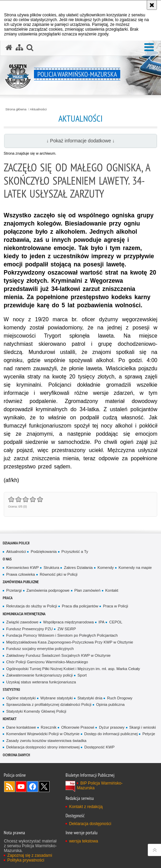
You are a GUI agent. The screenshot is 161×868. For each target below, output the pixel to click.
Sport (82, 675)
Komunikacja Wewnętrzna (24, 614)
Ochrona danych (16, 755)
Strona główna (16, 109)
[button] (149, 47)
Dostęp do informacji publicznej (111, 734)
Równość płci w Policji (59, 574)
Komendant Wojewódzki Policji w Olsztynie (43, 734)
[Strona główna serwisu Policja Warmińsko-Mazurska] (9, 48)
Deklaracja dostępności (90, 824)
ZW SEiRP (67, 629)
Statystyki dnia (90, 698)
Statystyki (11, 689)
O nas (7, 559)
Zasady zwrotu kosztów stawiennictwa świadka (46, 741)
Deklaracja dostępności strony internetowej (43, 747)
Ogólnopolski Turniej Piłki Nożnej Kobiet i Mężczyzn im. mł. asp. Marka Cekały (73, 669)
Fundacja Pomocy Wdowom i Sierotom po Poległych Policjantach (62, 635)
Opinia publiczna (110, 704)
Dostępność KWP (99, 747)
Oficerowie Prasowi (78, 727)
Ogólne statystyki (21, 698)
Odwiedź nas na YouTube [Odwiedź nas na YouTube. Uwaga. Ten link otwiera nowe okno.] (21, 787)
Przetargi (14, 590)
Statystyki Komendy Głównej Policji (36, 711)
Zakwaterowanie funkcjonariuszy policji (39, 675)
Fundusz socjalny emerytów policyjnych (40, 649)
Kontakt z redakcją (86, 807)
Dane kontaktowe (21, 727)
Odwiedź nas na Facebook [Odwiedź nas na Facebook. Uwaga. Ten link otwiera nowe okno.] (33, 787)
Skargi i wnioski (143, 727)
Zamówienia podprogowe (48, 590)
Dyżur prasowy (112, 727)
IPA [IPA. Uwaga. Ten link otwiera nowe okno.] (101, 622)
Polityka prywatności (26, 860)
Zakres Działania (78, 568)
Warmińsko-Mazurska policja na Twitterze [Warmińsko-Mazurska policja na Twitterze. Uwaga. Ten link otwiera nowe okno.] (44, 787)
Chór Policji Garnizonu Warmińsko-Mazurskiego (47, 662)
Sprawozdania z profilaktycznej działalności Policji (49, 704)
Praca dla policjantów (80, 606)
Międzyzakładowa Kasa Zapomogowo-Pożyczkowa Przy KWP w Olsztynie (70, 642)
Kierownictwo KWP (22, 568)
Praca (8, 598)
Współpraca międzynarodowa (68, 622)
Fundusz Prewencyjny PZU (29, 629)
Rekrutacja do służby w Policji (32, 606)
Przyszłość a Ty (75, 552)
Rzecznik (49, 727)
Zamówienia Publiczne (21, 582)
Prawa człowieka (21, 574)
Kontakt (112, 590)
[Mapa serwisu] (19, 48)
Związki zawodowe (22, 622)
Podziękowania (43, 552)
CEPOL (116, 622)
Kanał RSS (10, 787)
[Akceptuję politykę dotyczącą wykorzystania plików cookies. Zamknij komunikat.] (152, 5)
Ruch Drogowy (120, 698)
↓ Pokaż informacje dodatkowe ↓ (80, 141)
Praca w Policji (115, 606)
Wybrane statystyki (57, 698)
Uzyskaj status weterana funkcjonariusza (41, 682)
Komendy (106, 568)
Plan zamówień (87, 590)
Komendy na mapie (135, 568)
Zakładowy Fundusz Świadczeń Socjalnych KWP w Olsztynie (58, 655)
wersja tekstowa (83, 841)
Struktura (51, 568)
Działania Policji (16, 543)
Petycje (149, 734)
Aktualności (38, 109)
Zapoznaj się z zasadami (30, 855)
